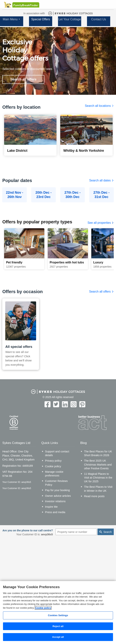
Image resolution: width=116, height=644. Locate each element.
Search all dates (101, 180)
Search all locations (99, 106)
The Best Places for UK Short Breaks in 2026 (98, 453)
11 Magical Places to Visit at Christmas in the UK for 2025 (98, 478)
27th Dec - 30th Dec (72, 195)
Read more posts (94, 496)
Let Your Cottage (70, 19)
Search (108, 532)
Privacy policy (53, 461)
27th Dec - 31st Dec (101, 195)
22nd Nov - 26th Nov (15, 195)
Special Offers (41, 19)
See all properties (101, 223)
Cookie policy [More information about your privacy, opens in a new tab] (43, 608)
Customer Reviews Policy (56, 483)
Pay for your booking (57, 490)
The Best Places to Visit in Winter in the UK (98, 489)
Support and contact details (57, 453)
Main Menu (10, 19)
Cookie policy (53, 466)
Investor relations (55, 501)
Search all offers (23, 79)
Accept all (58, 637)
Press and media (55, 512)
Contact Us (99, 19)
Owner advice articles (58, 496)
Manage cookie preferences (54, 474)
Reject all (58, 626)
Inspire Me (51, 507)
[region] (58, 613)
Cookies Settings (58, 615)
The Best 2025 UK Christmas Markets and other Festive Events (98, 464)
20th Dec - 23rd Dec (44, 195)
